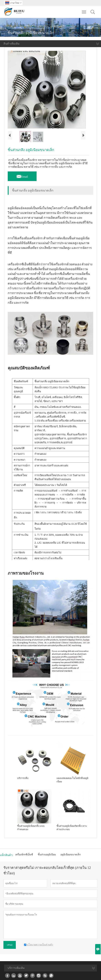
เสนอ (10, 945)
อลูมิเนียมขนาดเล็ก (71, 855)
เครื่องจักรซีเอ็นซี (24, 855)
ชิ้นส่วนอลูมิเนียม (47, 855)
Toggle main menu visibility (84, 10)
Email (22, 176)
